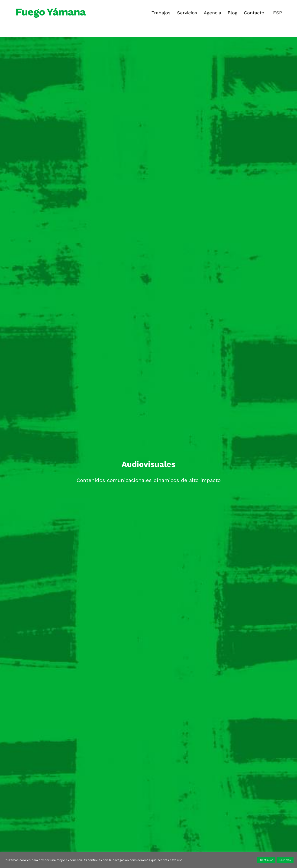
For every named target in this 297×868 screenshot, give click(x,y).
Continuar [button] (266, 860)
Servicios (187, 13)
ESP (278, 13)
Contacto (254, 13)
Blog (232, 13)
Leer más (285, 860)
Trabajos (161, 13)
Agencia (212, 13)
